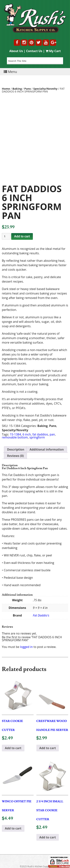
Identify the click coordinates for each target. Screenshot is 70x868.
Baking (17, 89)
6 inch (27, 434)
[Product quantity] (6, 236)
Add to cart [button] (13, 748)
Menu (10, 72)
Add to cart (22, 236)
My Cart (53, 51)
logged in (27, 647)
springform (37, 437)
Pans (28, 89)
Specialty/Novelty (45, 89)
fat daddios (40, 434)
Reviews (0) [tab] (15, 456)
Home (6, 89)
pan (52, 434)
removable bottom (15, 437)
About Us (16, 51)
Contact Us (34, 51)
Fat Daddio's (41, 615)
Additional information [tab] (47, 449)
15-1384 (15, 434)
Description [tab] (16, 449)
